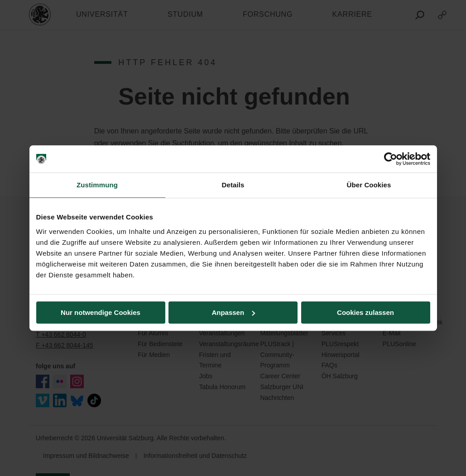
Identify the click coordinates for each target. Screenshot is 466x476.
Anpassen (233, 312)
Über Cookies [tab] (369, 185)
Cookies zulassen (365, 312)
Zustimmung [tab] (97, 185)
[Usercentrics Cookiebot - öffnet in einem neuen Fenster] (391, 159)
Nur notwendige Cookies (101, 312)
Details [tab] (233, 185)
